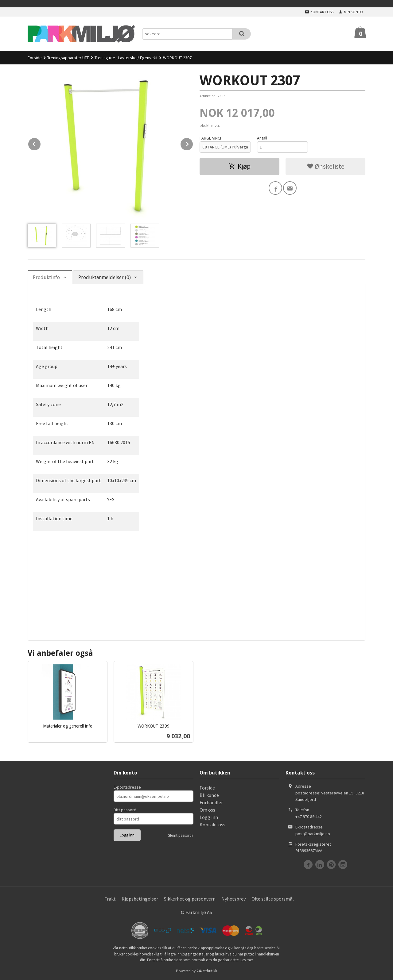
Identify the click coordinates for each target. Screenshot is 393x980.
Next (193, 143)
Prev (41, 143)
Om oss (207, 810)
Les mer (247, 960)
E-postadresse (127, 787)
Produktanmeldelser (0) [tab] (105, 277)
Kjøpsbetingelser (140, 899)
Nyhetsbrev (233, 899)
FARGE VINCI (210, 138)
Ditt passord (125, 810)
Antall (262, 138)
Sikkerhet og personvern (190, 899)
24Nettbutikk (207, 971)
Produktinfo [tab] (46, 277)
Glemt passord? (181, 835)
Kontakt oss (212, 824)
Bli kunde (209, 795)
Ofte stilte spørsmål (273, 899)
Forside (35, 58)
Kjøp (239, 166)
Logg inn (209, 817)
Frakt (110, 899)
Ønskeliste (326, 166)
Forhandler (211, 802)
